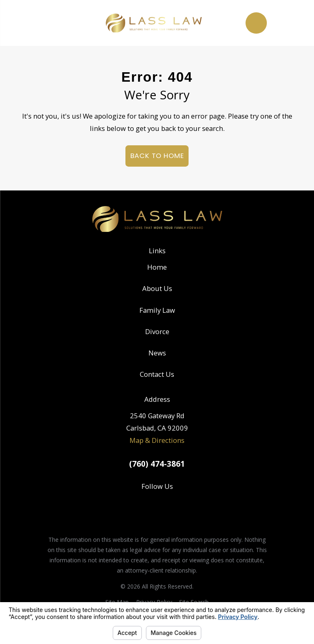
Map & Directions (157, 440)
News (157, 353)
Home (157, 267)
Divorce (157, 331)
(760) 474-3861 (157, 464)
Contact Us (157, 374)
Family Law (157, 310)
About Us (157, 288)
